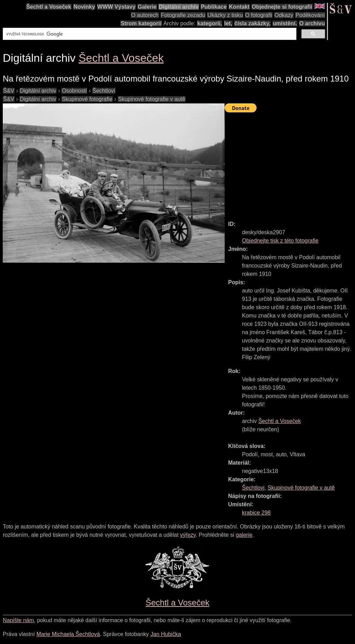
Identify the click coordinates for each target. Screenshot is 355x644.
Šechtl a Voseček (49, 7)
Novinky (84, 7)
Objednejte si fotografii (282, 7)
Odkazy (284, 15)
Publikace (214, 7)
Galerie (147, 7)
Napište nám (18, 620)
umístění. (285, 23)
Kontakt (239, 7)
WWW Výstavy (116, 7)
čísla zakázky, (252, 23)
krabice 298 (256, 513)
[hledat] (149, 34)
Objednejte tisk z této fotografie (280, 241)
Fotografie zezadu (183, 15)
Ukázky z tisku (225, 15)
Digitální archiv (179, 7)
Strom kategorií (141, 23)
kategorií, (210, 23)
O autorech (145, 15)
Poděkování (310, 15)
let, (228, 23)
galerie (244, 535)
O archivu (312, 23)
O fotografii (259, 15)
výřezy (188, 535)
